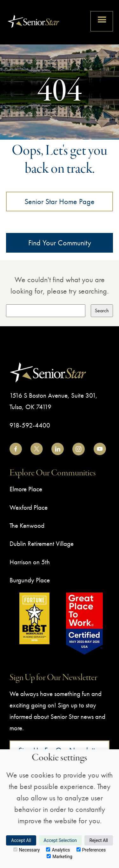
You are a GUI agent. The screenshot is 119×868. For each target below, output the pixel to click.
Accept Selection (60, 840)
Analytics (58, 850)
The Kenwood (27, 525)
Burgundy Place (30, 580)
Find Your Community (60, 243)
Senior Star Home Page (60, 201)
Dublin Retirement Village (42, 543)
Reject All (99, 840)
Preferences (91, 850)
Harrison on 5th (30, 562)
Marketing (60, 857)
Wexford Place (29, 507)
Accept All (21, 840)
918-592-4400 (30, 425)
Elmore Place (26, 489)
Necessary (27, 850)
